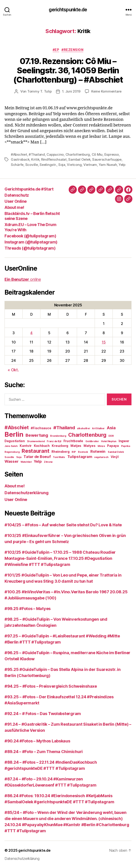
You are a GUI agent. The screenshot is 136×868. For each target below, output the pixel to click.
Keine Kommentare (106, 91)
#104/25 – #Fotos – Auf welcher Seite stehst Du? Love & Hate (63, 525)
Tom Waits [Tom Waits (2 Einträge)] (59, 457)
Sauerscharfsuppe (107, 159)
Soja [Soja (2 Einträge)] (19, 457)
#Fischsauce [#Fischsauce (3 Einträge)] (41, 428)
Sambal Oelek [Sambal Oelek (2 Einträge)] (116, 452)
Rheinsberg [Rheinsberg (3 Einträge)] (60, 452)
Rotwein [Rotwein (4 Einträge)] (98, 451)
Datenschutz (17, 195)
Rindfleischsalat (54, 159)
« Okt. (13, 370)
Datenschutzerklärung (27, 493)
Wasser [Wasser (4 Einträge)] (11, 461)
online (23, 279)
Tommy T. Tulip (39, 91)
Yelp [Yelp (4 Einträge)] (38, 461)
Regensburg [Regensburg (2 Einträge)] (12, 452)
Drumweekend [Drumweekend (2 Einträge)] (36, 441)
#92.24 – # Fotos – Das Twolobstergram (43, 714)
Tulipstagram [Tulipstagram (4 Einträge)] (80, 457)
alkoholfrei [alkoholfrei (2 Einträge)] (83, 428)
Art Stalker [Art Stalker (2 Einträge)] (98, 428)
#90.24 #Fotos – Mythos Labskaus (37, 741)
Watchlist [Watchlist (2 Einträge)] (26, 462)
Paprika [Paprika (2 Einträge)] (126, 446)
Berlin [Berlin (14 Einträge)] (14, 434)
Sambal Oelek (79, 159)
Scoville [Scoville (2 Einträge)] (9, 457)
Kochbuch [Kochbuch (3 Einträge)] (42, 446)
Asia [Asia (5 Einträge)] (111, 428)
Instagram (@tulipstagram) (31, 242)
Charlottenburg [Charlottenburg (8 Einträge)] (87, 435)
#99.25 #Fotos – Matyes (28, 609)
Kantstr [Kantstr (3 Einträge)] (26, 446)
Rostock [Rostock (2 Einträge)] (83, 452)
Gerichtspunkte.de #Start (29, 189)
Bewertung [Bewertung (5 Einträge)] (37, 435)
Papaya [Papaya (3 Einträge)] (113, 446)
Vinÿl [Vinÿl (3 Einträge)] (115, 457)
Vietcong (74, 165)
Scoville (32, 165)
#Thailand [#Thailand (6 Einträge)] (64, 428)
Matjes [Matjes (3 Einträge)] (76, 446)
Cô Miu (97, 154)
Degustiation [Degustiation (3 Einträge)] (15, 441)
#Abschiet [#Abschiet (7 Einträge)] (17, 427)
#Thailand (37, 154)
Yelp (122, 165)
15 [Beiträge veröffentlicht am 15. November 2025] (104, 342)
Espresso (112, 154)
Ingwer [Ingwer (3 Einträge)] (124, 441)
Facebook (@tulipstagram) (30, 236)
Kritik (35, 159)
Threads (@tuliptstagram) (30, 248)
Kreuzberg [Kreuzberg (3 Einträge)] (60, 446)
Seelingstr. (48, 165)
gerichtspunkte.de (68, 10)
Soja (62, 165)
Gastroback (20, 159)
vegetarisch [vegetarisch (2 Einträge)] (101, 457)
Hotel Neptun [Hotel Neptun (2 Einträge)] (109, 441)
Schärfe (17, 165)
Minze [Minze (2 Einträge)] (101, 446)
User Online (16, 201)
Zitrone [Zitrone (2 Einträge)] (48, 462)
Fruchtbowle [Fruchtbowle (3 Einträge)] (73, 441)
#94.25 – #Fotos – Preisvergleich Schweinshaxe (51, 686)
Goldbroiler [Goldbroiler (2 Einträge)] (92, 441)
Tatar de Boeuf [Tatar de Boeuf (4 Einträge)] (37, 457)
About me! (14, 207)
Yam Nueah (108, 165)
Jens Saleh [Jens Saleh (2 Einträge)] (11, 446)
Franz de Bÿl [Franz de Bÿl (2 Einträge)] (54, 441)
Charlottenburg (78, 154)
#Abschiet (19, 154)
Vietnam (90, 165)
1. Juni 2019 (71, 91)
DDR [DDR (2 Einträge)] (111, 436)
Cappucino (55, 154)
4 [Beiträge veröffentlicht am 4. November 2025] (31, 333)
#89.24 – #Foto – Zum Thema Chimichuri (44, 752)
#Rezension (72, 50)
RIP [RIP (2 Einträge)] (74, 452)
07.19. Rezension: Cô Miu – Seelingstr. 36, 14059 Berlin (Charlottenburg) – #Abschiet (68, 70)
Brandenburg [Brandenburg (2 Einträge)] (58, 436)
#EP (56, 50)
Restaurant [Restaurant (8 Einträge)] (35, 451)
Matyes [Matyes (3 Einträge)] (89, 446)
